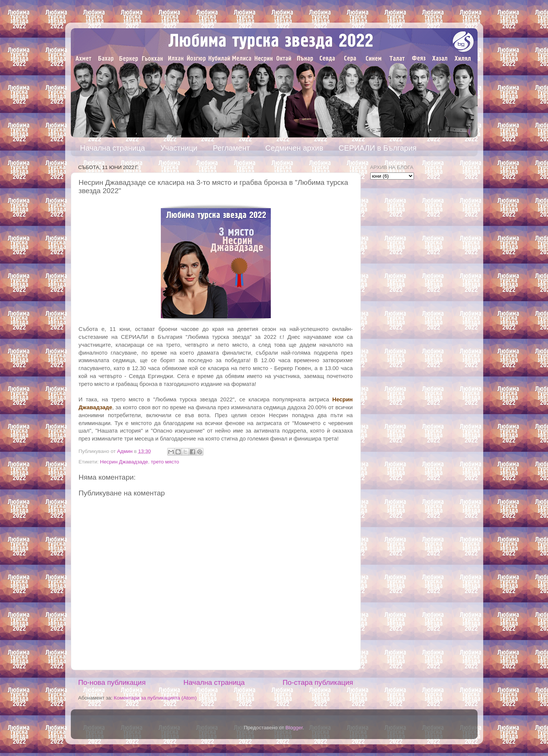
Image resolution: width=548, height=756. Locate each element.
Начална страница (113, 148)
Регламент (231, 148)
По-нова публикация (112, 682)
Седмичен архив (294, 148)
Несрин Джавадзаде (124, 462)
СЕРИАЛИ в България (378, 148)
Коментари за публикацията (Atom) (155, 698)
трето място (165, 462)
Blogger (294, 728)
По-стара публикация (318, 682)
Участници (179, 148)
